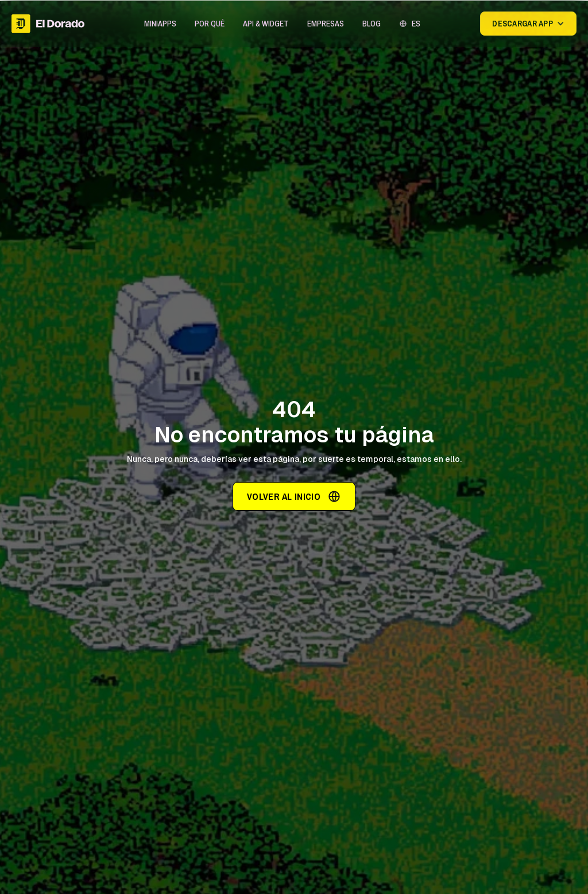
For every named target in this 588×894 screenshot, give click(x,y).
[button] (160, 24)
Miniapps (160, 24)
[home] (48, 24)
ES (416, 24)
